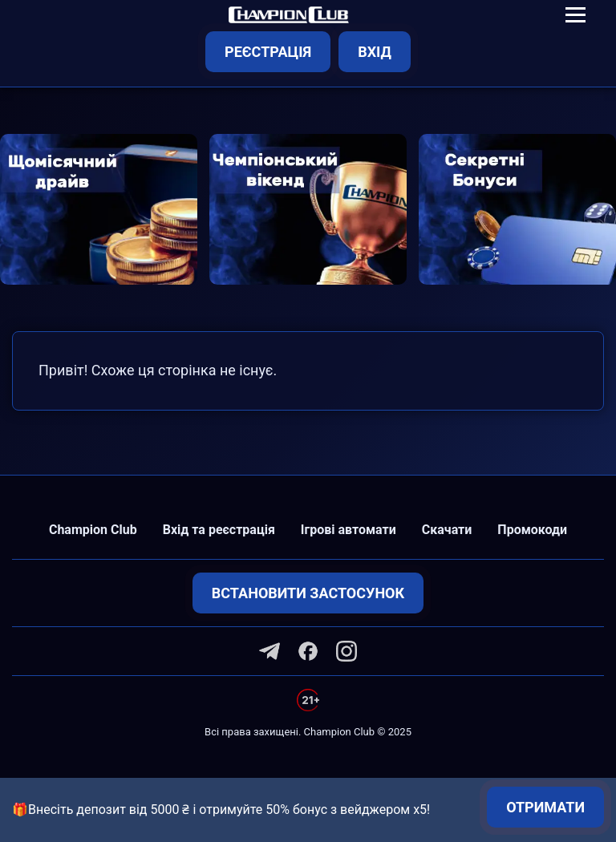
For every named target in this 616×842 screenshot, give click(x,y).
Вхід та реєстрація (219, 530)
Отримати (545, 807)
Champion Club (93, 530)
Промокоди (532, 530)
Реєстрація (268, 52)
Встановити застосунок (308, 593)
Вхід (375, 52)
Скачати (447, 530)
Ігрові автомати (349, 530)
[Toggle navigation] (575, 15)
